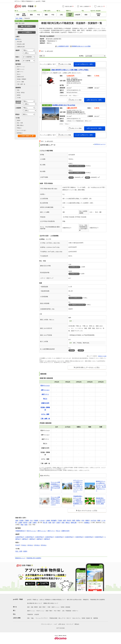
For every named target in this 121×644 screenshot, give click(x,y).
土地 (63, 611)
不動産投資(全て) (20, 531)
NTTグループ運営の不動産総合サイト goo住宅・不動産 (30, 1)
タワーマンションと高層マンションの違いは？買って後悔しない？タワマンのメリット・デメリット (78, 486)
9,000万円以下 (99, 537)
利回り (17, 57)
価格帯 (17, 50)
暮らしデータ (62, 618)
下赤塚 (60, 520)
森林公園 (74, 523)
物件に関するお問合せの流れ (74, 600)
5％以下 (18, 545)
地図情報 (96, 618)
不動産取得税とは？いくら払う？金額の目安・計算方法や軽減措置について (78, 501)
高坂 (63, 523)
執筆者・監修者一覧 (87, 618)
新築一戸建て (49, 611)
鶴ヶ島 (45, 523)
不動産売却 (30, 614)
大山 (31, 520)
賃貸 (28, 607)
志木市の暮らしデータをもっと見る (87, 367)
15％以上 (37, 545)
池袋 (17, 520)
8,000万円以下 (89, 537)
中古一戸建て (57, 611)
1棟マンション (21, 69)
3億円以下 (32, 539)
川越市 (35, 523)
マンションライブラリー (42, 618)
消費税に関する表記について (51, 603)
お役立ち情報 (17, 618)
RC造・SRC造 (21, 93)
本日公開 (19, 42)
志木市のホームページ (100, 144)
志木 (83, 520)
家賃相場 (68, 607)
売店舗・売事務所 (22, 79)
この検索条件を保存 (63, 46)
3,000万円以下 (40, 537)
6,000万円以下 (69, 537)
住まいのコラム (76, 618)
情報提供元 (86, 600)
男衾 (22, 525)
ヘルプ (55, 624)
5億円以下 (47, 539)
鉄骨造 (19, 95)
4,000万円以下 (49, 537)
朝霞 (74, 520)
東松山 (68, 523)
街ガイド (69, 618)
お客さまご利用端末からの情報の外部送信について (53, 600)
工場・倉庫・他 (21, 84)
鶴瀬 (99, 520)
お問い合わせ (62, 624)
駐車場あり (20, 133)
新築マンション (31, 611)
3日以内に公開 (21, 44)
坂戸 (54, 523)
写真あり (19, 128)
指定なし (19, 39)
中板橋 (36, 520)
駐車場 (63, 607)
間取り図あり (20, 125)
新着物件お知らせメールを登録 (81, 46)
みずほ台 (93, 520)
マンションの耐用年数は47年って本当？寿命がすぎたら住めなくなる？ (55, 501)
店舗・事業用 (34, 607)
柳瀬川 (88, 520)
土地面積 (18, 108)
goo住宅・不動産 (18, 599)
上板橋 (48, 520)
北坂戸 (58, 523)
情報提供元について (20, 558)
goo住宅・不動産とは (33, 600)
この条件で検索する (26, 136)
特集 (28, 618)
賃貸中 (19, 120)
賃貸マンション (56, 607)
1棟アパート (20, 72)
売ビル (19, 74)
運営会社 (77, 624)
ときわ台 (42, 520)
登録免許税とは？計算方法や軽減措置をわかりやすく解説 (101, 501)
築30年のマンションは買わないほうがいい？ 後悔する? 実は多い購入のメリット (101, 486)
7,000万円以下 (79, 537)
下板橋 (27, 520)
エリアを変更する (27, 32)
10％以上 (30, 545)
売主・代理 (20, 123)
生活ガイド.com (102, 356)
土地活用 (36, 614)
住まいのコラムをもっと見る (87, 511)
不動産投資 (68, 611)
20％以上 (44, 545)
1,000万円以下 (20, 537)
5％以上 (24, 545)
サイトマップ (70, 624)
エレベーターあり (22, 130)
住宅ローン (75, 611)
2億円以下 (25, 539)
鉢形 (26, 525)
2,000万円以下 (30, 537)
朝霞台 (78, 520)
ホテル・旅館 (20, 82)
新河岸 (25, 523)
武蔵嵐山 (87, 523)
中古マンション (40, 611)
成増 (64, 520)
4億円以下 (40, 539)
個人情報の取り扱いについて (35, 603)
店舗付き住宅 (20, 77)
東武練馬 (54, 520)
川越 (30, 523)
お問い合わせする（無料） (95, 100)
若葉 (50, 523)
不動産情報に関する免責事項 (34, 558)
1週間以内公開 (21, 47)
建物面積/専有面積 (18, 102)
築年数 (17, 61)
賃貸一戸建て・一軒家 (45, 607)
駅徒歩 (17, 114)
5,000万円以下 (59, 537)
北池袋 (21, 520)
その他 (19, 98)
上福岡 (20, 523)
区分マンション (21, 67)
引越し (33, 618)
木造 (18, 90)
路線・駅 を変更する (27, 26)
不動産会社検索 (53, 618)
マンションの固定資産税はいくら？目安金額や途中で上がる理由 (55, 486)
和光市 (69, 520)
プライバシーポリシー (47, 624)
